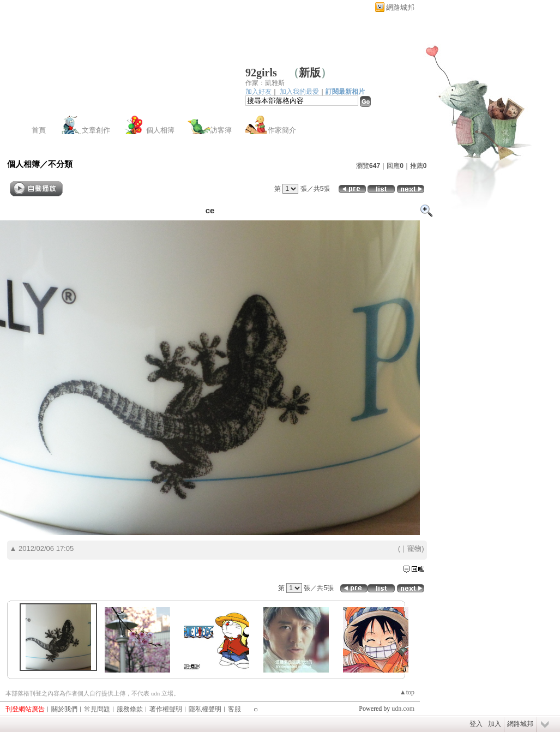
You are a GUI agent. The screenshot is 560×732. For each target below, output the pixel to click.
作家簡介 (282, 130)
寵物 (414, 548)
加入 (495, 724)
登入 (476, 724)
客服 (234, 709)
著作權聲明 (166, 709)
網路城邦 (400, 7)
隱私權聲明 (205, 709)
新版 (310, 73)
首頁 (39, 130)
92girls (261, 73)
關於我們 (64, 709)
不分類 (60, 164)
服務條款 (130, 709)
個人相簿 (160, 130)
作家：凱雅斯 (265, 83)
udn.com (403, 709)
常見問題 (97, 709)
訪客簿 (221, 130)
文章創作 (96, 130)
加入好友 (258, 92)
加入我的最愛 (299, 92)
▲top (407, 692)
